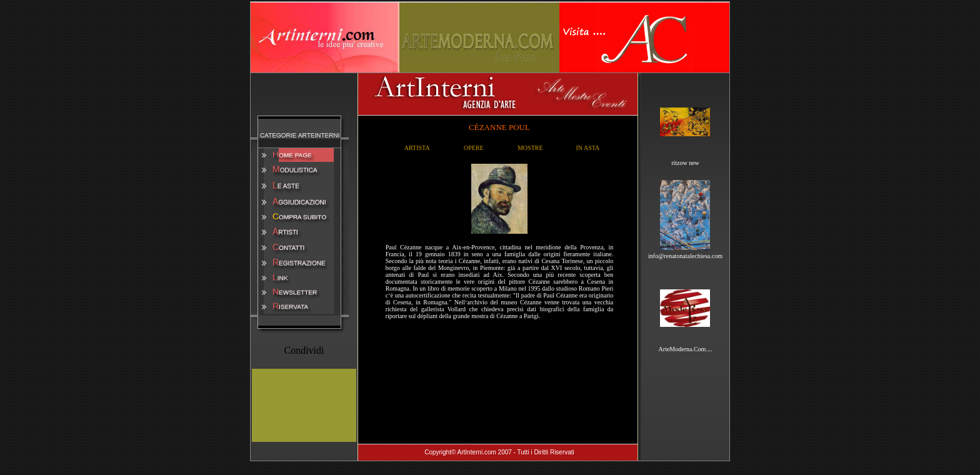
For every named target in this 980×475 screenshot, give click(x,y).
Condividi (304, 350)
